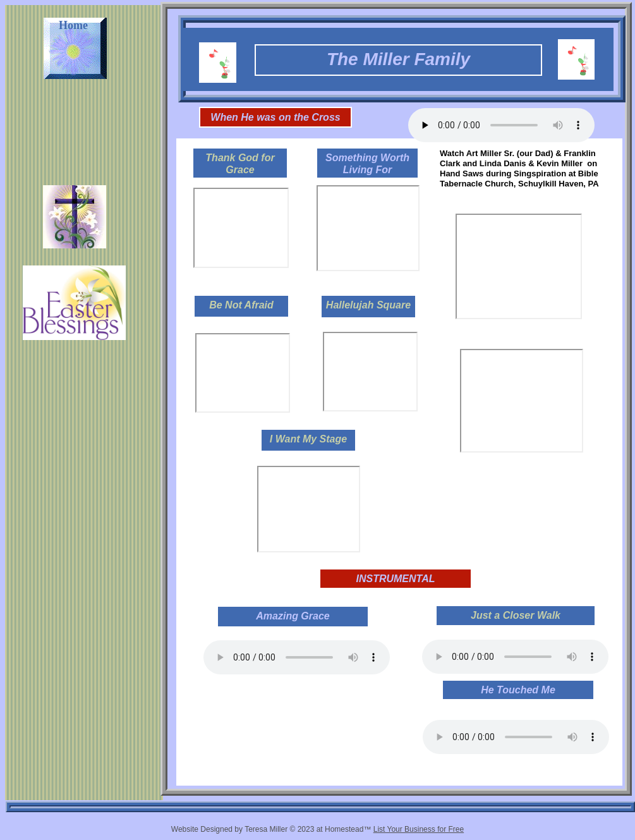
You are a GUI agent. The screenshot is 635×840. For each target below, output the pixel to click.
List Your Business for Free (419, 829)
